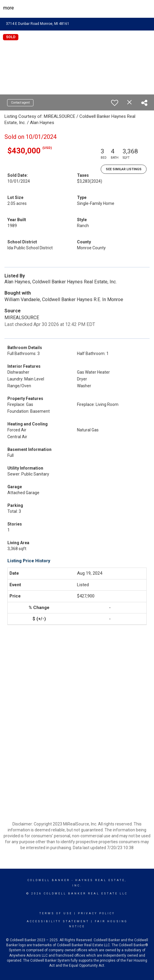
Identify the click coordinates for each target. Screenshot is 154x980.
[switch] (115, 103)
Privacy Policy (96, 913)
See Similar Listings (124, 169)
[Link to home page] (77, 8)
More (9, 8)
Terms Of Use (56, 913)
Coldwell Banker (49, 880)
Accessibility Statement (58, 921)
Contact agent (20, 103)
